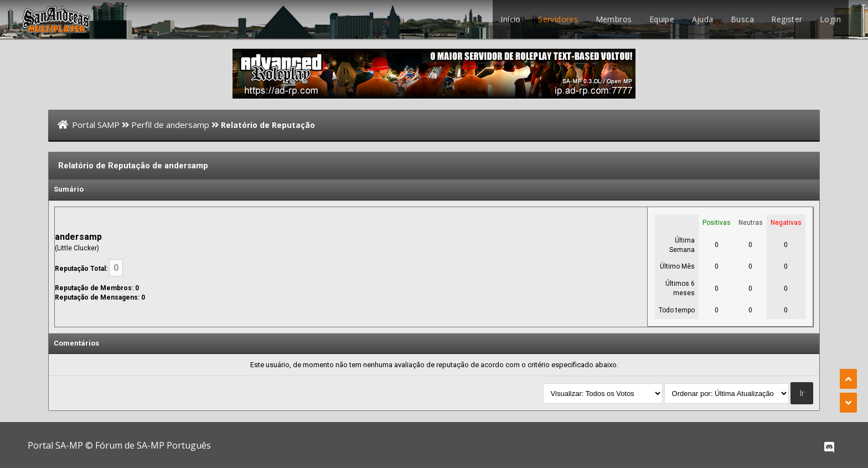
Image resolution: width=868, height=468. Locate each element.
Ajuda (703, 19)
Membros (614, 19)
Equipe (662, 19)
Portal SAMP (96, 125)
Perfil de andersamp (170, 125)
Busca (742, 19)
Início (510, 19)
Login (830, 19)
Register (787, 19)
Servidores (558, 19)
